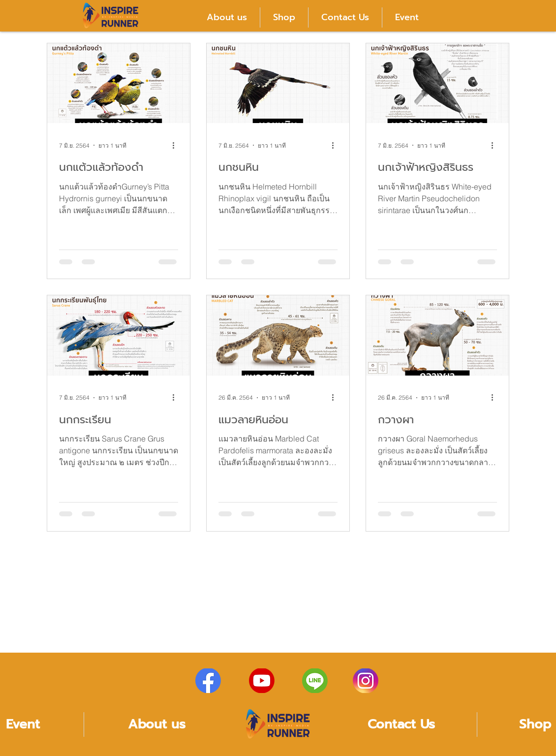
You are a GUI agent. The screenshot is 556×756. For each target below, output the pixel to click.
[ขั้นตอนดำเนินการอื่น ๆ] (177, 145)
